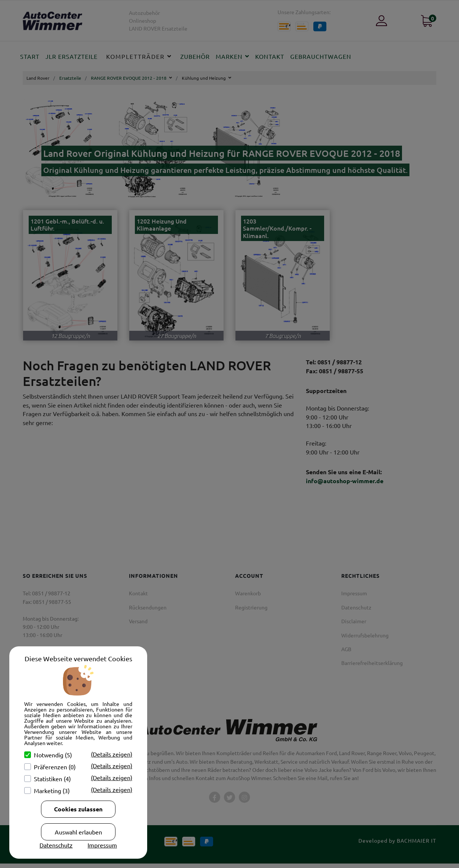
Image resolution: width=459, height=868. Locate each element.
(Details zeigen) (112, 754)
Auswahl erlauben (78, 832)
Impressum (102, 845)
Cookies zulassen (78, 809)
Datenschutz (56, 845)
